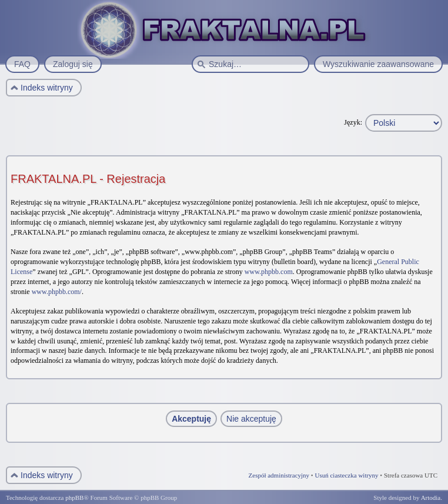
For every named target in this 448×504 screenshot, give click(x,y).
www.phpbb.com (269, 272)
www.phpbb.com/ (57, 292)
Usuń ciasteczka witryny (346, 475)
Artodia (431, 498)
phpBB (74, 498)
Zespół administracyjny (279, 475)
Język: (353, 122)
